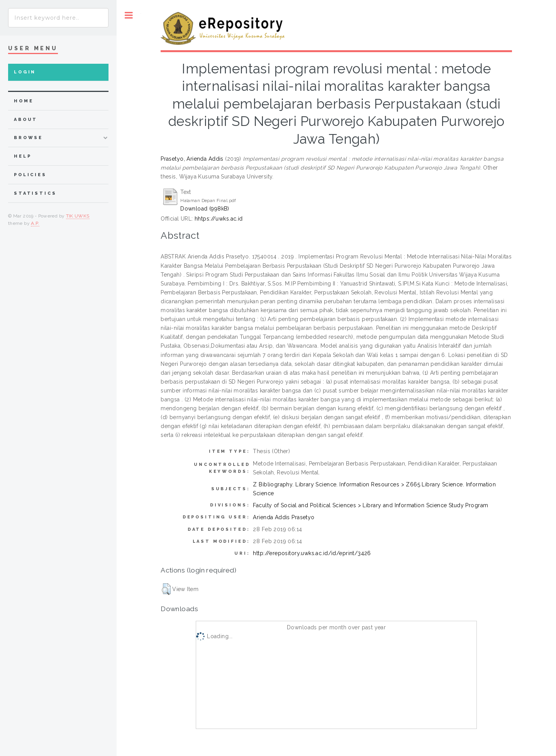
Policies (30, 175)
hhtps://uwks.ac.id (219, 219)
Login (25, 72)
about (26, 120)
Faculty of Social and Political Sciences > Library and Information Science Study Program (370, 505)
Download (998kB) (205, 209)
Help (23, 156)
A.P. (35, 223)
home (24, 101)
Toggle (129, 15)
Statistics (35, 193)
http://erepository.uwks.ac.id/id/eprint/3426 (312, 553)
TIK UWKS (78, 216)
